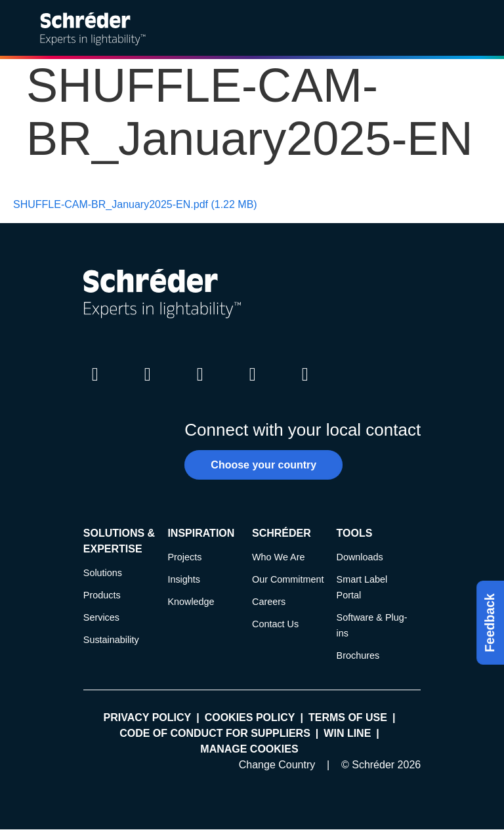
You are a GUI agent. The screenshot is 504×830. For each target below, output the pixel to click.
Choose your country (263, 465)
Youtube (253, 386)
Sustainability (111, 640)
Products (102, 595)
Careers (269, 602)
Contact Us (275, 624)
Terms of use (348, 717)
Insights (184, 579)
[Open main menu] (484, 28)
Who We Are (279, 557)
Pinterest (305, 386)
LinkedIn (95, 386)
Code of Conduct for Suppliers (215, 733)
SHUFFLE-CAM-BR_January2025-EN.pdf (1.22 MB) (135, 204)
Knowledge (191, 602)
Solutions (103, 573)
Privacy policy (148, 717)
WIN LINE (347, 733)
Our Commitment (288, 579)
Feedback (490, 623)
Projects (184, 557)
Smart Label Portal (362, 587)
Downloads (360, 557)
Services (101, 617)
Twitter (148, 386)
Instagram (200, 386)
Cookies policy (250, 717)
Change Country (277, 765)
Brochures (358, 655)
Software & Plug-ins (372, 625)
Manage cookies (249, 749)
